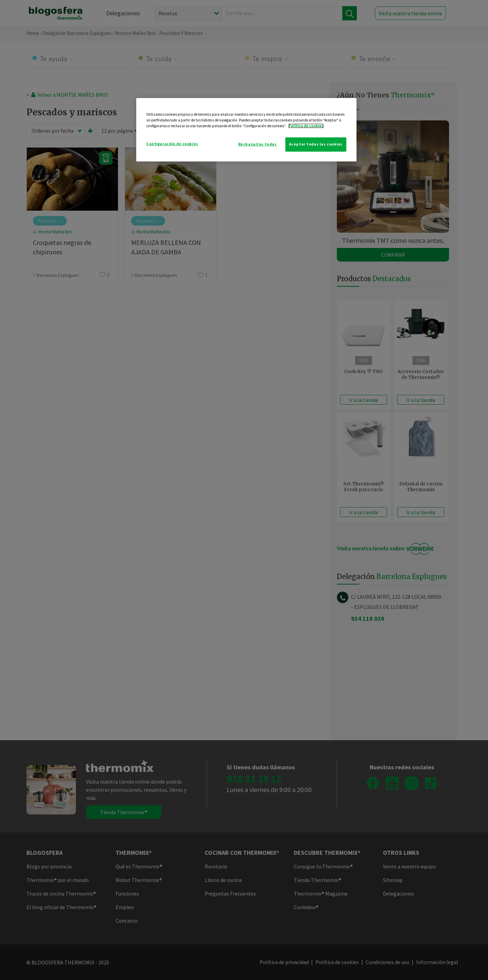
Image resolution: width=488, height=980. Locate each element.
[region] (246, 130)
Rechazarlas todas (258, 144)
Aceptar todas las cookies (316, 144)
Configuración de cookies (172, 144)
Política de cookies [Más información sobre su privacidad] (306, 126)
